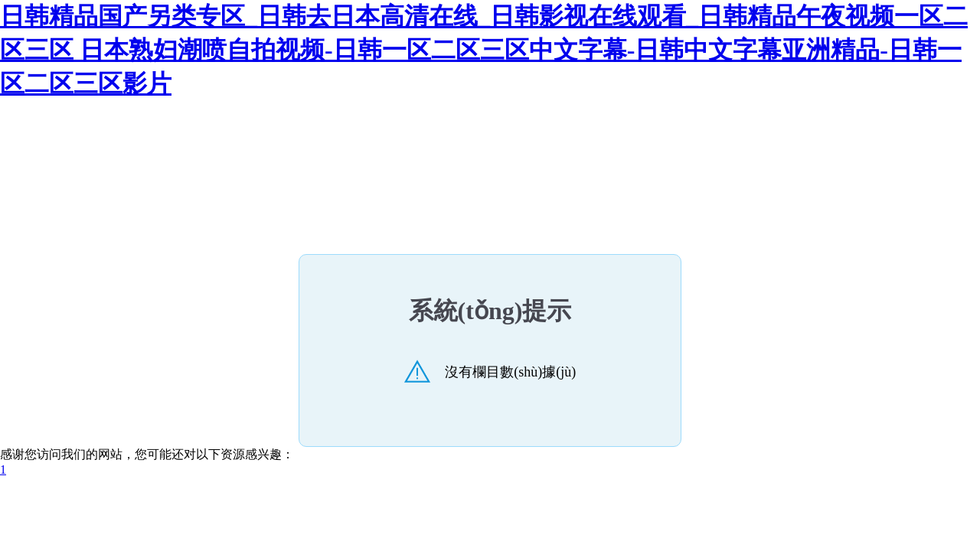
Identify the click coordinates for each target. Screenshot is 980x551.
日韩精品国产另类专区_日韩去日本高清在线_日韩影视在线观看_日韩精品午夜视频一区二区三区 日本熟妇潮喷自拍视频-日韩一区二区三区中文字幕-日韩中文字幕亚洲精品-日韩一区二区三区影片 (484, 50)
